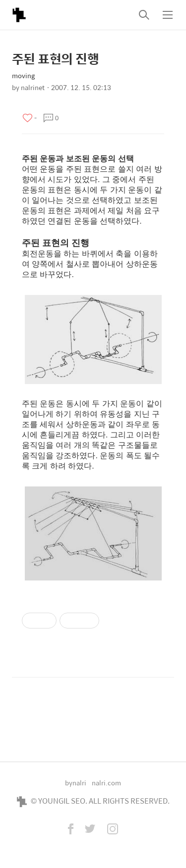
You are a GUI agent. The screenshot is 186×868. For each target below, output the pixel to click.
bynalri (76, 783)
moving (23, 75)
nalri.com (106, 783)
